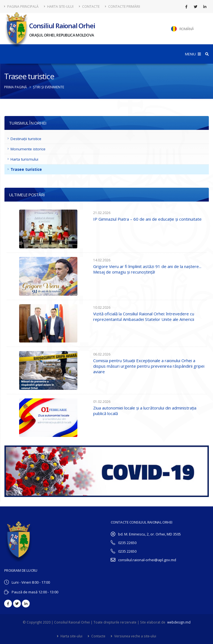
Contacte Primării (122, 7)
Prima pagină (16, 87)
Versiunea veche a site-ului (135, 636)
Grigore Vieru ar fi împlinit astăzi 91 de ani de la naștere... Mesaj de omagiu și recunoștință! (147, 269)
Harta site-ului (59, 7)
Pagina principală (21, 7)
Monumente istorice (28, 149)
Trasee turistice (26, 169)
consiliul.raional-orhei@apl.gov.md (147, 560)
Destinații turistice (26, 139)
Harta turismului (24, 159)
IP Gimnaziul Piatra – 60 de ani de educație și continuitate (147, 219)
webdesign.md (179, 622)
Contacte (89, 7)
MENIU (193, 54)
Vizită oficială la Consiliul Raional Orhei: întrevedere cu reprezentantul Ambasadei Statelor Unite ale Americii (144, 316)
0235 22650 (127, 543)
